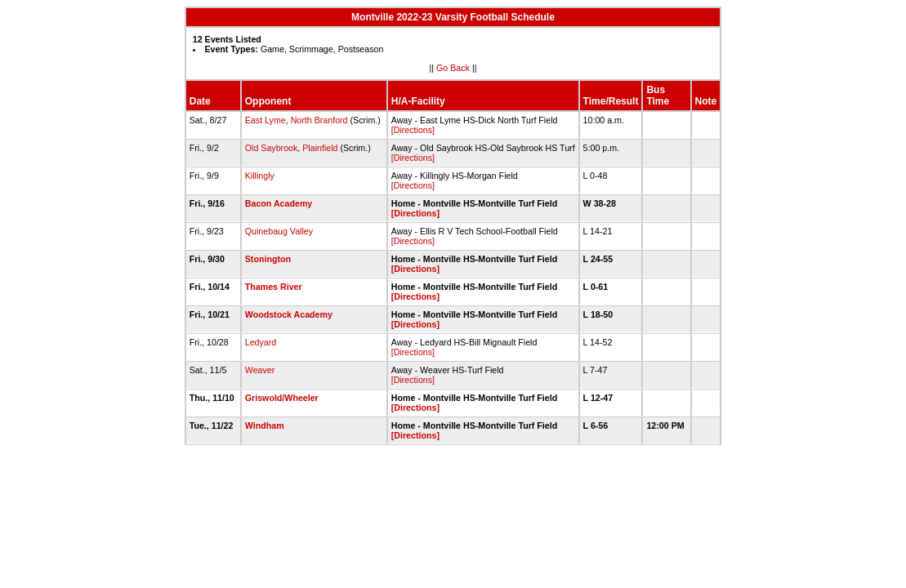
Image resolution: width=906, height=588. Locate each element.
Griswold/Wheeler (282, 398)
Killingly (260, 176)
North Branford (319, 120)
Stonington (268, 259)
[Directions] (413, 130)
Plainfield (320, 148)
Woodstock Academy (289, 314)
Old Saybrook (272, 148)
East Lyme (266, 120)
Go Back (453, 68)
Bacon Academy (279, 203)
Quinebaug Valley (279, 231)
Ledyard (261, 342)
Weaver (260, 370)
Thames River (274, 287)
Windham (265, 425)
